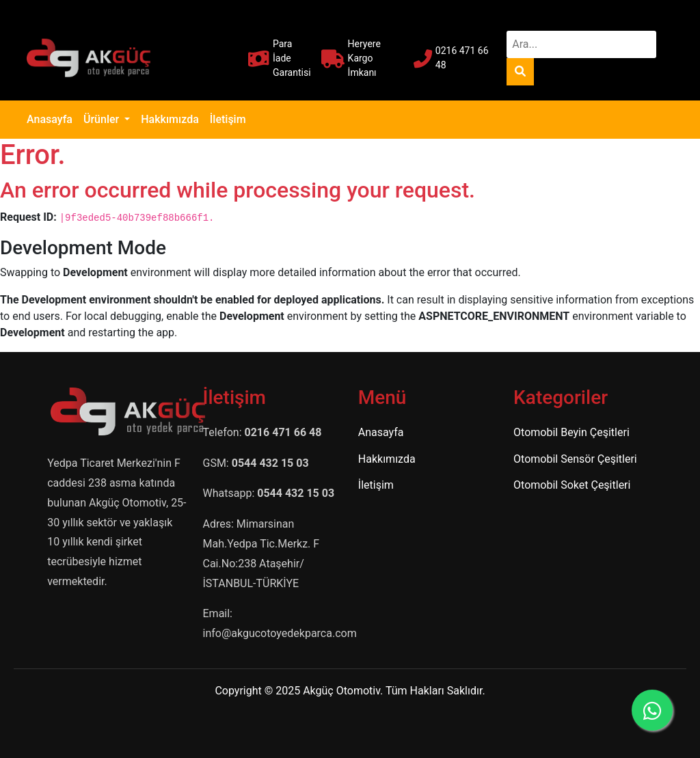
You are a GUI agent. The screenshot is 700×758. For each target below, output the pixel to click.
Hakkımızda (170, 119)
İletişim (228, 119)
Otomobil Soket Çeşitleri (572, 485)
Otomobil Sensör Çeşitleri (575, 459)
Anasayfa (52, 118)
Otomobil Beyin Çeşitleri (571, 432)
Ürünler (103, 119)
